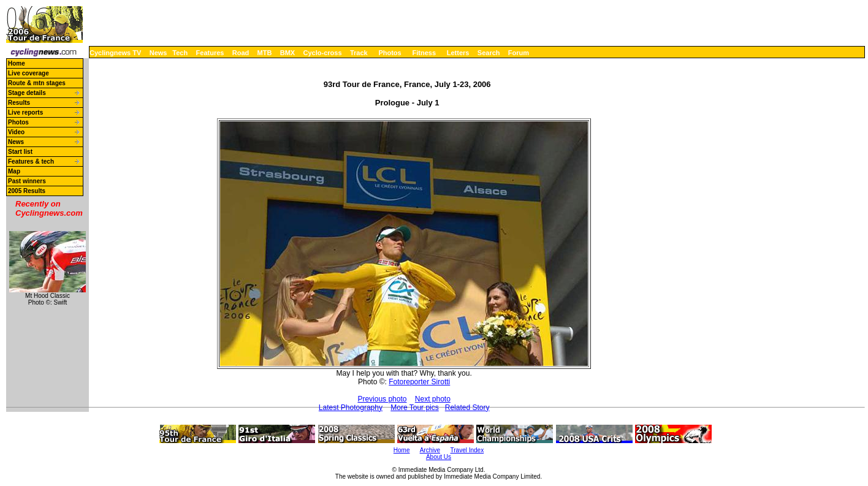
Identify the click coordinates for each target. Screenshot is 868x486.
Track (359, 53)
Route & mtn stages (37, 83)
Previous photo (382, 399)
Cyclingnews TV (115, 53)
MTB (265, 53)
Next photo (433, 399)
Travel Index (467, 450)
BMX (287, 53)
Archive (430, 450)
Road (241, 53)
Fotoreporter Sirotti (419, 382)
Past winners (27, 181)
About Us (439, 457)
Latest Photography (351, 408)
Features (210, 53)
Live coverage (29, 73)
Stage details (27, 93)
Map (14, 171)
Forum (519, 53)
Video (16, 132)
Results (19, 103)
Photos (390, 53)
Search (489, 53)
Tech (180, 53)
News (158, 53)
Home (17, 63)
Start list (20, 152)
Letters (458, 53)
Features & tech (31, 161)
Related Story (467, 408)
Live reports (25, 112)
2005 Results (27, 191)
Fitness (424, 53)
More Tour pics (414, 408)
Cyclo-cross (323, 53)
